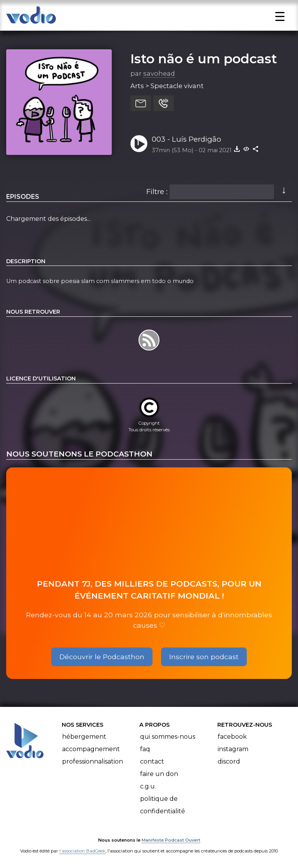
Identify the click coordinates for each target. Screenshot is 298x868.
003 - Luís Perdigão (186, 139)
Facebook (232, 737)
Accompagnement (91, 749)
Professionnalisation (93, 761)
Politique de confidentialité (163, 805)
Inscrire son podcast (204, 657)
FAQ (145, 749)
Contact (152, 761)
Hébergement (84, 737)
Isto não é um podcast (204, 59)
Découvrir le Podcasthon (102, 657)
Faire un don (159, 774)
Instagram (233, 749)
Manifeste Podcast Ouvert (171, 840)
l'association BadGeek (82, 851)
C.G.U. (148, 786)
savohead (159, 73)
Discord (229, 761)
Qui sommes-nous (168, 737)
